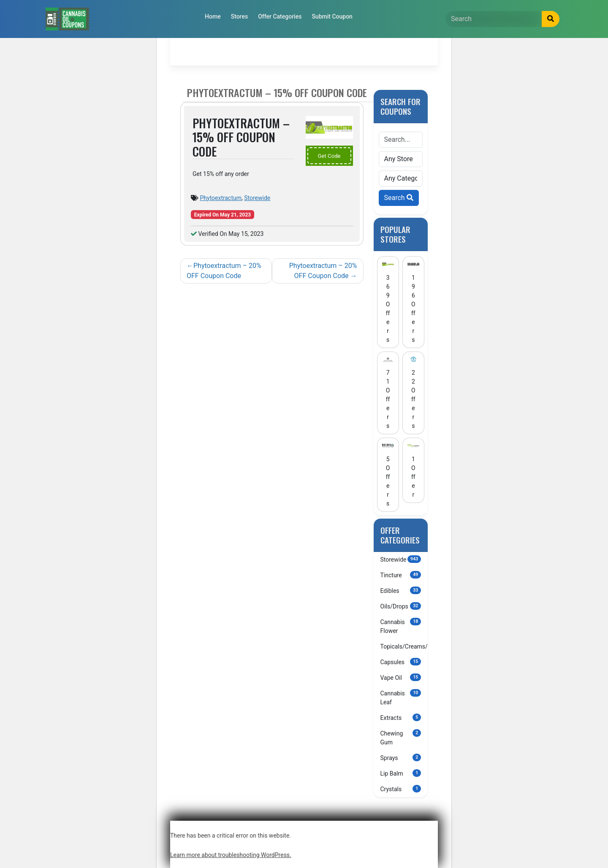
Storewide (257, 198)
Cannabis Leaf (401, 697)
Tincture (401, 575)
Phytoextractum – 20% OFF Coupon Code (224, 271)
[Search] (494, 19)
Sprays (401, 757)
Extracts (401, 717)
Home (213, 16)
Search (399, 198)
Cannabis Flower (401, 626)
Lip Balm (401, 773)
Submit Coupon (332, 16)
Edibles (401, 590)
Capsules (401, 662)
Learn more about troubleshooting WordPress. (231, 855)
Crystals (401, 789)
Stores (239, 16)
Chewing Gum (401, 737)
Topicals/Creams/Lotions (404, 646)
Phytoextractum (221, 198)
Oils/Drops (401, 606)
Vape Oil (401, 677)
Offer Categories (280, 16)
